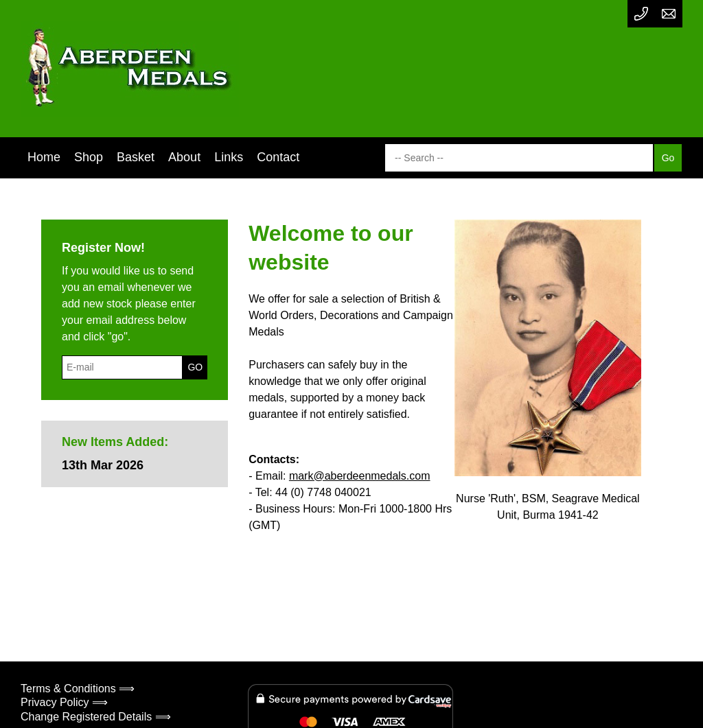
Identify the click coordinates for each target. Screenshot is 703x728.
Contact (278, 157)
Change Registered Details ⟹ (96, 717)
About (184, 157)
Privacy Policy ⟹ (64, 702)
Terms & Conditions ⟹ (78, 689)
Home (44, 157)
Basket (136, 157)
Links (229, 157)
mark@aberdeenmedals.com (360, 476)
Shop (89, 157)
